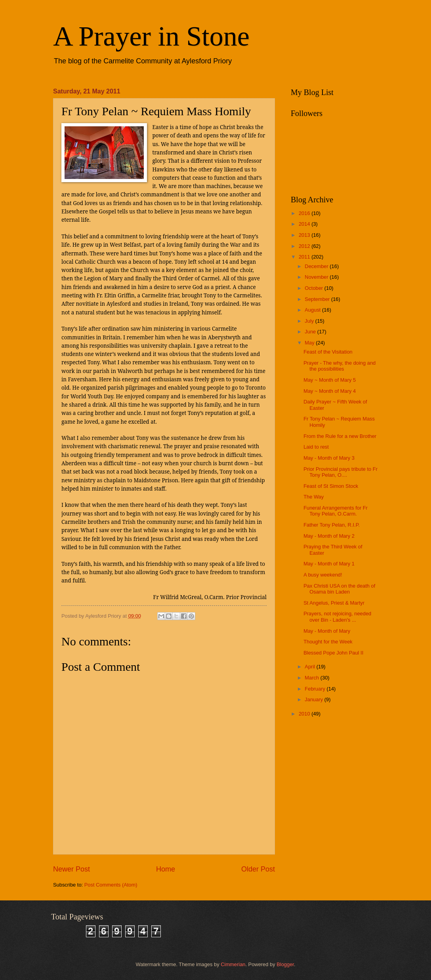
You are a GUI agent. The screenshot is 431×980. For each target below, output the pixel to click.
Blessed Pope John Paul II (333, 653)
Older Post (258, 869)
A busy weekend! (323, 575)
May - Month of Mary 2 (329, 536)
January (314, 699)
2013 (305, 235)
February (316, 689)
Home (166, 869)
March (312, 678)
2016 (305, 213)
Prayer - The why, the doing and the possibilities (339, 366)
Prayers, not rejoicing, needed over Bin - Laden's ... (337, 617)
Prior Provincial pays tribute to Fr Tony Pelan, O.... (340, 472)
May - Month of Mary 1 (329, 564)
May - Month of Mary (327, 631)
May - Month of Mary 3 (329, 458)
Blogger (285, 964)
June (311, 332)
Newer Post (72, 869)
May (310, 343)
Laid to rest (316, 447)
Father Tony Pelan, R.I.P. (332, 525)
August (313, 310)
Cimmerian (233, 964)
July (310, 321)
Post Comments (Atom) (111, 885)
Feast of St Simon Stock (331, 486)
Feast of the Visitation (328, 352)
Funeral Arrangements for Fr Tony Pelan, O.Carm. (336, 511)
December (317, 266)
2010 (305, 714)
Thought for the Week (328, 642)
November (317, 277)
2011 (305, 257)
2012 (305, 246)
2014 (305, 224)
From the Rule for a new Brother (340, 436)
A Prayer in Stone (151, 36)
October (314, 288)
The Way (314, 497)
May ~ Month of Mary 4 (330, 391)
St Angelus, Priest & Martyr (334, 603)
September (318, 299)
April (310, 667)
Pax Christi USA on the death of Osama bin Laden (339, 589)
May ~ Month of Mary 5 (330, 380)
